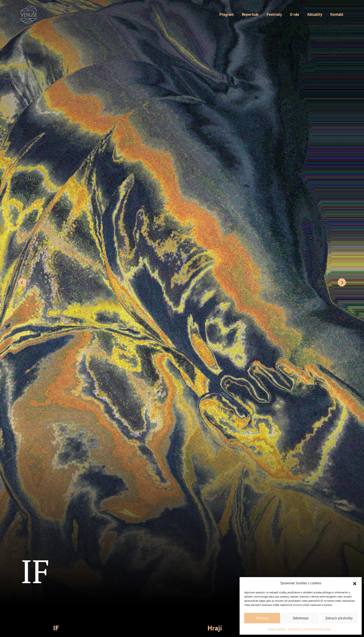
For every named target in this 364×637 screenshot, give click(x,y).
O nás (294, 14)
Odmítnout (301, 618)
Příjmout (262, 618)
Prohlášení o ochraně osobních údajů (309, 629)
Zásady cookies (277, 629)
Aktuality (315, 14)
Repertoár (250, 14)
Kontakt (337, 14)
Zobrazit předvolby (339, 618)
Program (227, 14)
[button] (355, 583)
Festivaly (274, 14)
